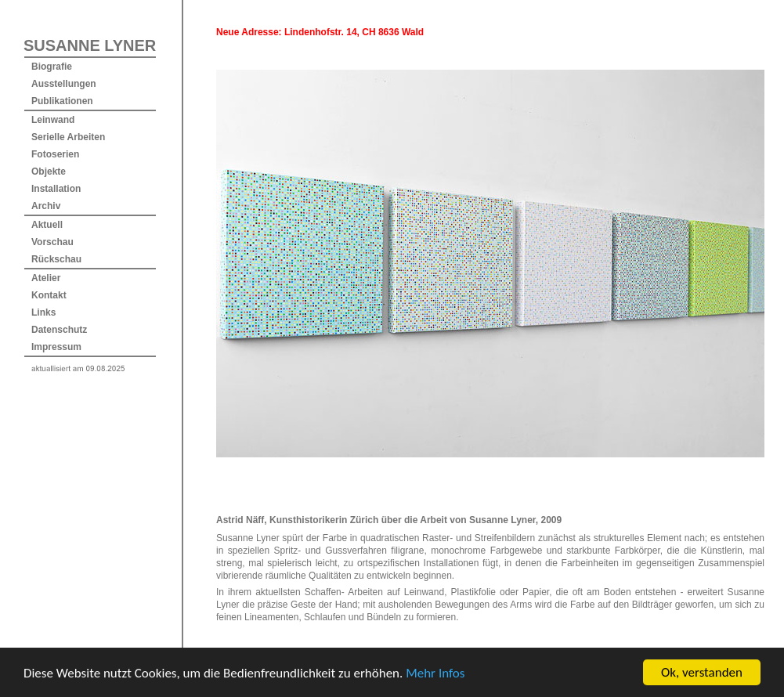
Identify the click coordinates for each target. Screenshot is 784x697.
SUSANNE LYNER (90, 45)
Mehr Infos (435, 687)
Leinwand (53, 120)
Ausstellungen (64, 84)
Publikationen (62, 101)
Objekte (49, 172)
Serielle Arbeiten (68, 137)
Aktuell (47, 225)
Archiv (46, 206)
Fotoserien (55, 154)
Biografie (52, 67)
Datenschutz (59, 330)
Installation (56, 189)
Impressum (56, 347)
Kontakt (49, 295)
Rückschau (56, 259)
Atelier (46, 278)
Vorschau (52, 242)
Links (43, 312)
